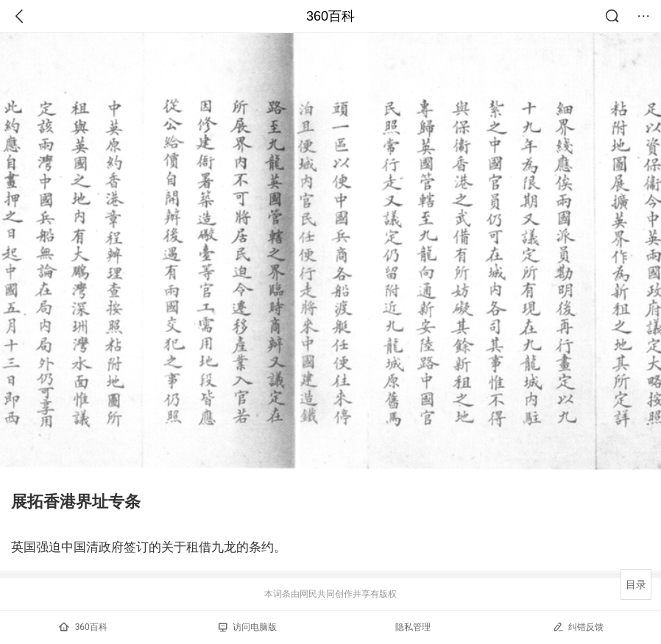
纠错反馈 (578, 627)
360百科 (330, 16)
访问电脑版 (248, 627)
